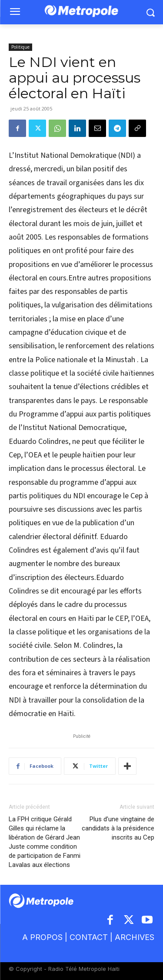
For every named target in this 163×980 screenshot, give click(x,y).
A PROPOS (43, 937)
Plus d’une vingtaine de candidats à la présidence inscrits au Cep (118, 828)
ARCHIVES (135, 937)
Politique (20, 47)
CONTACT (89, 937)
